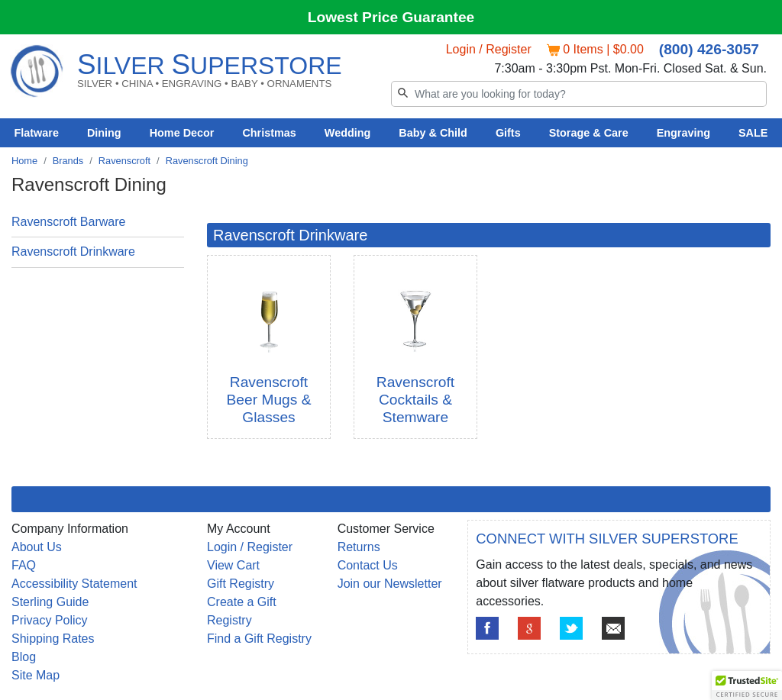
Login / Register (489, 49)
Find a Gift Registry (259, 639)
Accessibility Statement (74, 584)
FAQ (24, 565)
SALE (753, 133)
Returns (359, 547)
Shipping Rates (53, 639)
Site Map (36, 675)
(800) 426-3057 (709, 49)
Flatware (37, 133)
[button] (747, 685)
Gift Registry (241, 584)
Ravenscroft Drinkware (73, 252)
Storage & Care (589, 133)
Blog (24, 657)
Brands (68, 161)
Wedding (348, 133)
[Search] (579, 94)
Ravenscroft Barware (68, 222)
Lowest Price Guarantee (391, 17)
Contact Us (368, 565)
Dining (104, 133)
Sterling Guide (50, 602)
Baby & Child (433, 133)
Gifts (508, 133)
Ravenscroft (124, 161)
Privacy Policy (50, 620)
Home (24, 161)
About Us (37, 547)
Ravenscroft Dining (207, 161)
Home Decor (182, 133)
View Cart (233, 565)
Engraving (683, 133)
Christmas (269, 133)
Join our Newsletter (390, 584)
